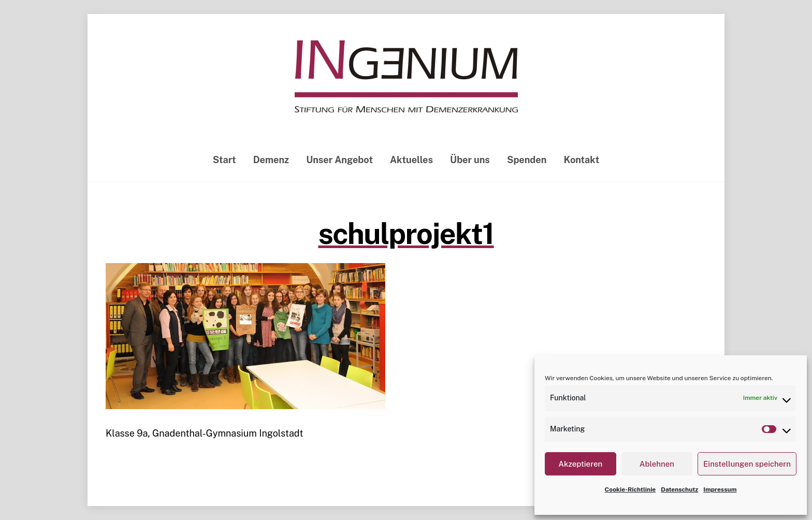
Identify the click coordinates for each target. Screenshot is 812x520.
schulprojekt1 (406, 234)
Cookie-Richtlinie (630, 489)
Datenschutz (679, 489)
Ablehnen (657, 464)
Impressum (720, 489)
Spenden (527, 160)
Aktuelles (411, 160)
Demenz (271, 160)
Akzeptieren (580, 464)
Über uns (470, 160)
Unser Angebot (339, 160)
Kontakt (582, 160)
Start (224, 160)
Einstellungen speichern (747, 464)
